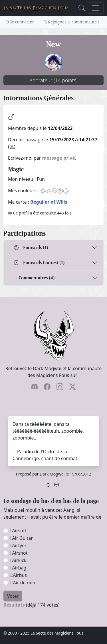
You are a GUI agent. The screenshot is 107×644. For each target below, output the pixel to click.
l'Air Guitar (22, 538)
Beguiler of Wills (49, 202)
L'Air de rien (23, 583)
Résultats (14, 605)
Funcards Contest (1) (39, 263)
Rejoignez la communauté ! (71, 22)
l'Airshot (19, 553)
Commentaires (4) (37, 278)
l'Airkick (18, 560)
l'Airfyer (18, 545)
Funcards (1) (31, 247)
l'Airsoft (18, 531)
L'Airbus (19, 575)
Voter (13, 596)
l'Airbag (18, 568)
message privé (59, 158)
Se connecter (19, 22)
